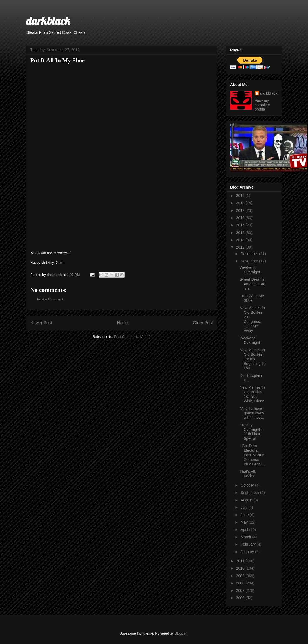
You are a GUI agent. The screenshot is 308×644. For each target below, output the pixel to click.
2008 (241, 583)
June (245, 515)
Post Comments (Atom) (132, 337)
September (250, 493)
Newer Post (41, 323)
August (247, 500)
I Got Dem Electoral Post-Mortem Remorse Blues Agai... (252, 455)
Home (123, 323)
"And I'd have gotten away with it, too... (252, 413)
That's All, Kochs (248, 474)
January (248, 552)
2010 (241, 568)
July (244, 507)
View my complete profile (262, 105)
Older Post (203, 323)
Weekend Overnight (250, 270)
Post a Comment (50, 299)
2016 (241, 218)
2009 (241, 576)
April (245, 530)
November (250, 261)
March (246, 537)
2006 (241, 598)
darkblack (48, 21)
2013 (241, 240)
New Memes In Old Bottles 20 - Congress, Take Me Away (252, 319)
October (248, 485)
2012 (241, 247)
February (249, 544)
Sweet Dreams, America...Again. (253, 284)
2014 (241, 233)
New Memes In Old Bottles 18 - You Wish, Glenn (252, 394)
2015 (241, 225)
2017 (241, 210)
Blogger (180, 633)
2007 (241, 590)
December (250, 254)
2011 (241, 561)
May (245, 522)
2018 (241, 203)
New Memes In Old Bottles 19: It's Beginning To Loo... (253, 359)
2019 (241, 196)
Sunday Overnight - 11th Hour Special (251, 432)
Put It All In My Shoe (252, 298)
